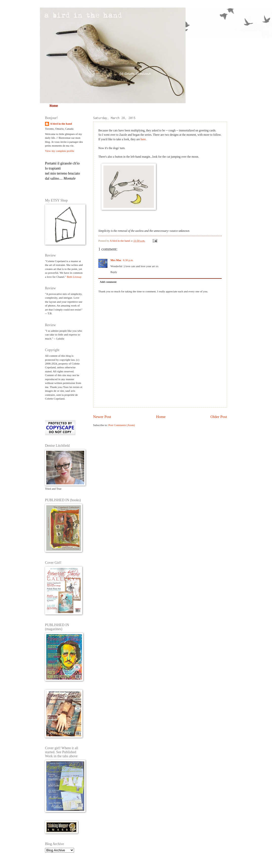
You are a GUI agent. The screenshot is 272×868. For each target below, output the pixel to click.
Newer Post (102, 417)
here (143, 139)
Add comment (108, 282)
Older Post (219, 417)
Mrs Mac (116, 260)
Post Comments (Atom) (122, 425)
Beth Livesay (74, 277)
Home (54, 106)
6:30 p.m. (128, 260)
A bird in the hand (61, 124)
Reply (114, 272)
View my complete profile (60, 151)
